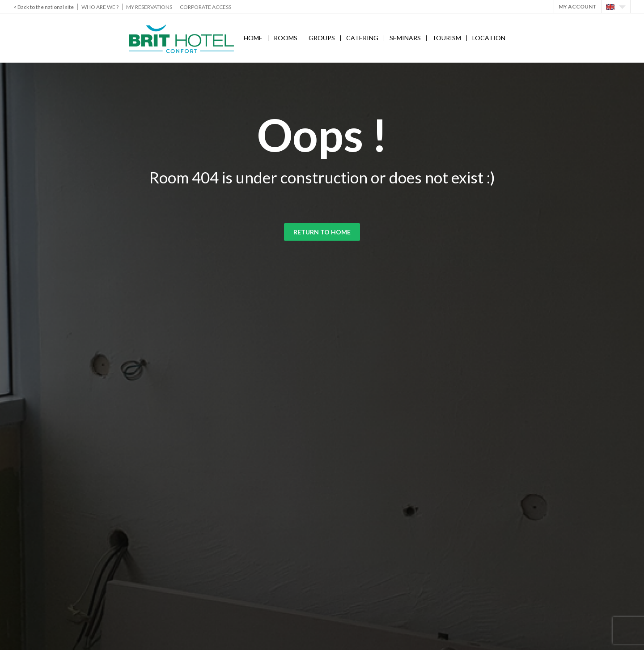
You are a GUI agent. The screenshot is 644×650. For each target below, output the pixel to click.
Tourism (447, 38)
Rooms (286, 38)
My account (578, 6)
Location (489, 38)
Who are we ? (100, 7)
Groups (322, 38)
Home (253, 38)
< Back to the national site (44, 7)
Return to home (322, 232)
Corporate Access (205, 7)
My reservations (149, 7)
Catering (362, 38)
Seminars (405, 38)
